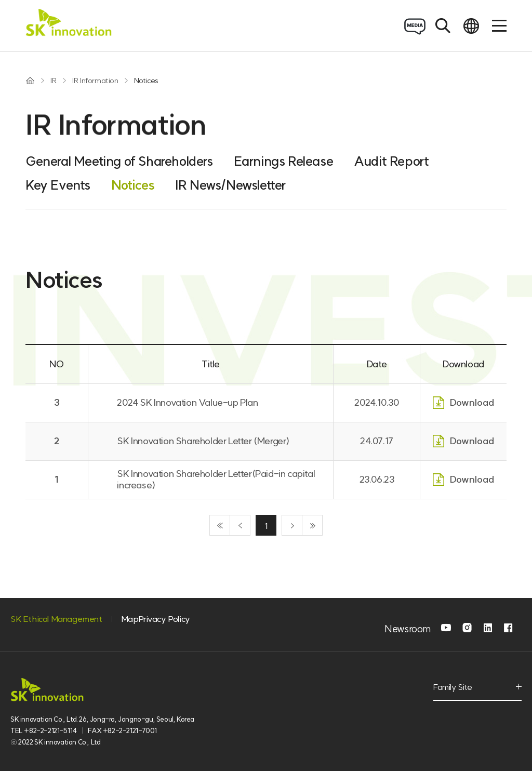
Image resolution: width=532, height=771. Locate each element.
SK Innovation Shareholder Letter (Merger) (203, 441)
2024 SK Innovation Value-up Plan (187, 402)
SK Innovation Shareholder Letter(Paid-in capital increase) (216, 479)
